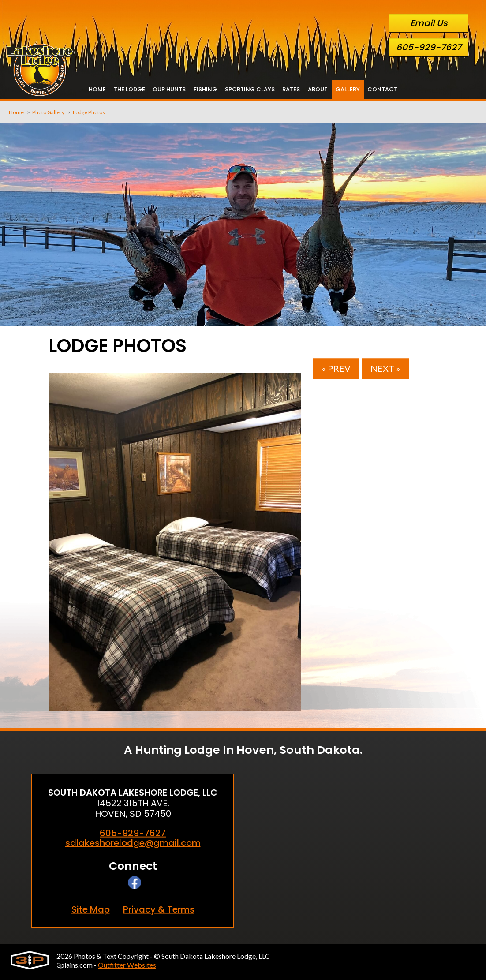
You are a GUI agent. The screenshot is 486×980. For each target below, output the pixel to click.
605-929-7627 (429, 47)
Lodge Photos (89, 112)
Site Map (91, 909)
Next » (385, 368)
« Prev (336, 368)
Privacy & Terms (159, 909)
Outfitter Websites (127, 965)
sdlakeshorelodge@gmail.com (133, 843)
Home (16, 112)
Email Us (429, 23)
